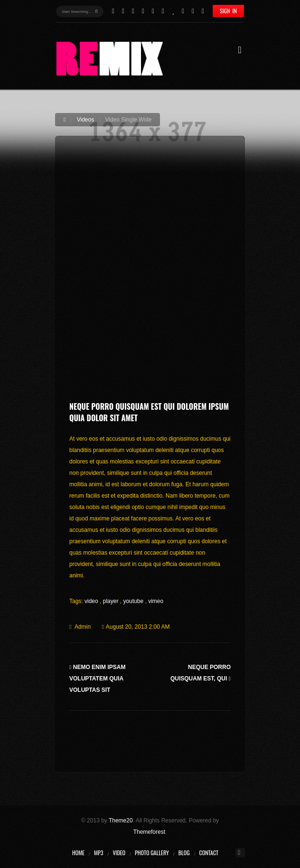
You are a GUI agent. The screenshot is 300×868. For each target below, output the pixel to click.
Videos (85, 120)
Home (78, 853)
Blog (184, 853)
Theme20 (121, 821)
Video (119, 853)
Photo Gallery (152, 853)
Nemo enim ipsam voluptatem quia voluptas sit (97, 679)
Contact (209, 853)
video (92, 601)
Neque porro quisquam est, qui (201, 673)
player (112, 601)
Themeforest (149, 832)
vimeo (156, 601)
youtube (134, 601)
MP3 (98, 853)
